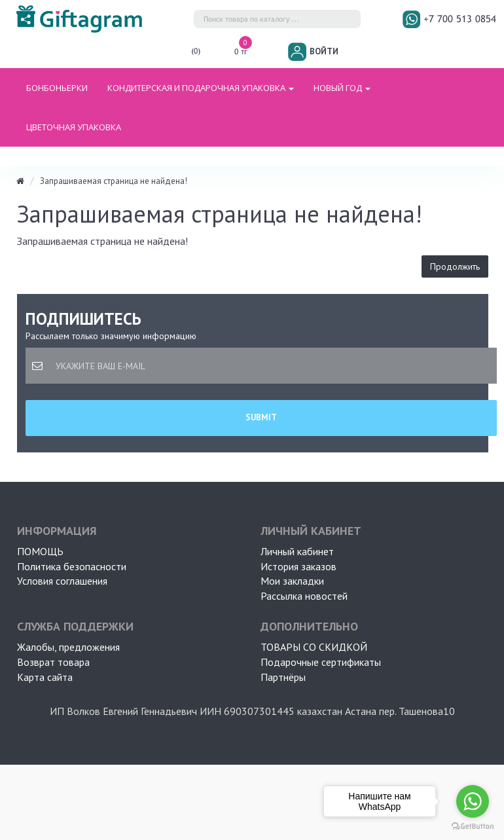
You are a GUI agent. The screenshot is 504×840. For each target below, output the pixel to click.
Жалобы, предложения (68, 647)
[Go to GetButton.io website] (473, 827)
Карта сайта (45, 677)
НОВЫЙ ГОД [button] (342, 88)
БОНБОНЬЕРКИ (57, 88)
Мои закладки (292, 581)
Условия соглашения (62, 581)
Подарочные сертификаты (321, 662)
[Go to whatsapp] (473, 801)
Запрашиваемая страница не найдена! (114, 181)
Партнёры (283, 677)
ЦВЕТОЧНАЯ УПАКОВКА (74, 127)
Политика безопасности (72, 566)
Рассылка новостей (304, 596)
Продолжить (455, 266)
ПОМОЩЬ (40, 551)
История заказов (298, 566)
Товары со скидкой (314, 647)
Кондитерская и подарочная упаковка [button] (201, 88)
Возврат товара (53, 662)
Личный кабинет (297, 551)
